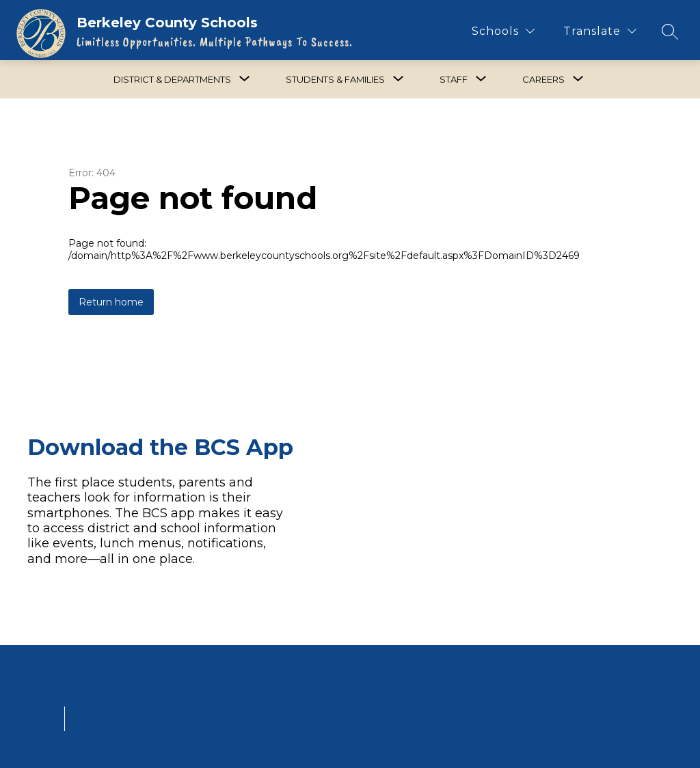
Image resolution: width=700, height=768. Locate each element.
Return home (111, 302)
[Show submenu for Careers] (543, 79)
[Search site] (670, 31)
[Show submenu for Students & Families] (335, 79)
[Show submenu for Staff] (454, 79)
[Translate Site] (600, 31)
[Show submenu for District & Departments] (172, 79)
